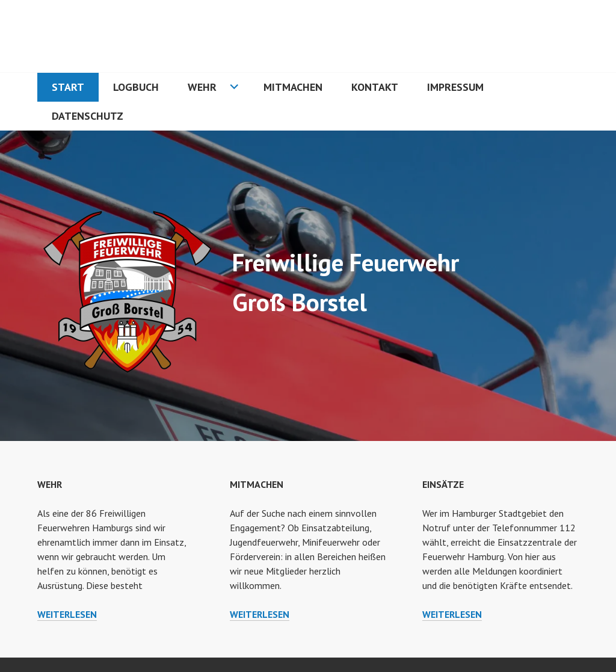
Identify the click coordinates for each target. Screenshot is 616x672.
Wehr (202, 87)
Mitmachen (293, 87)
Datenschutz (88, 116)
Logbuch (136, 87)
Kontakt (375, 87)
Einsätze (443, 484)
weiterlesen (67, 614)
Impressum (455, 87)
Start (68, 87)
